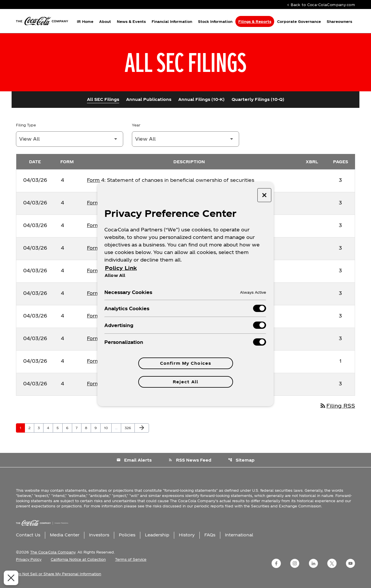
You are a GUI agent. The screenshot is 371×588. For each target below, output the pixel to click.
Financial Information (172, 21)
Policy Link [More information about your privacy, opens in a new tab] (121, 268)
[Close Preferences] (9, 578)
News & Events (131, 21)
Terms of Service (131, 559)
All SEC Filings (103, 99)
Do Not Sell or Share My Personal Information (59, 574)
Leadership (157, 535)
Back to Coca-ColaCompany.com (321, 4)
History (187, 535)
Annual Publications (149, 99)
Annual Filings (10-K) (201, 99)
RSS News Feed (190, 460)
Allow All (115, 275)
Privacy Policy (29, 559)
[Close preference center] (264, 195)
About (105, 21)
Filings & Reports (255, 21)
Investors (99, 535)
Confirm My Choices (185, 363)
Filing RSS (337, 405)
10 (108, 428)
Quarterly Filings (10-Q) (258, 99)
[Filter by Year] (185, 139)
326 (129, 428)
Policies (127, 535)
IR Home (85, 21)
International (239, 535)
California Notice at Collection (78, 559)
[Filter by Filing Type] (70, 139)
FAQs (210, 535)
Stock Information (215, 21)
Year (136, 125)
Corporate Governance (299, 21)
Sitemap (241, 460)
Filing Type (26, 125)
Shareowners (339, 21)
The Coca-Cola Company (53, 552)
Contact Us (28, 535)
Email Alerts (134, 460)
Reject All (185, 382)
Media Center (65, 535)
